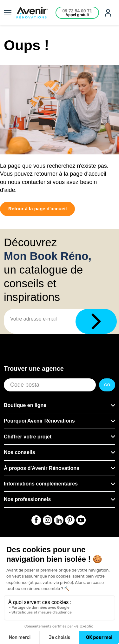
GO (107, 385)
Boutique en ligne (25, 405)
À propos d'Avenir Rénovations (42, 468)
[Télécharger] (96, 322)
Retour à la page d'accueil (37, 209)
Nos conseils (20, 452)
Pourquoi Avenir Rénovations (39, 421)
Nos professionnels (27, 499)
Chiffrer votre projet (28, 437)
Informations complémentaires (41, 484)
